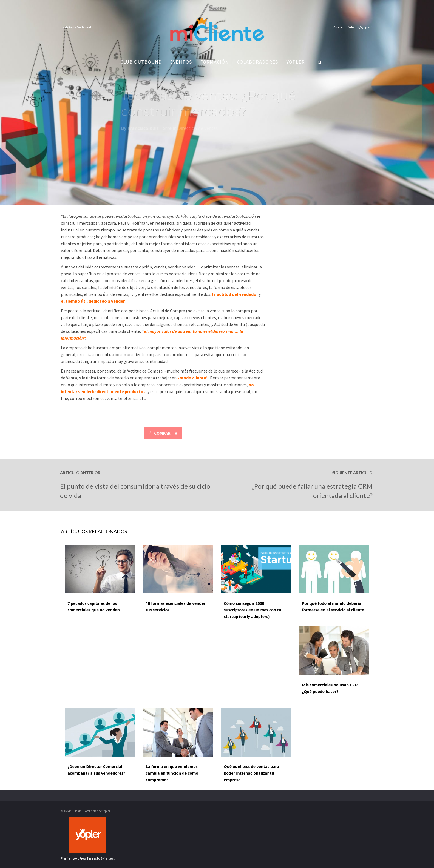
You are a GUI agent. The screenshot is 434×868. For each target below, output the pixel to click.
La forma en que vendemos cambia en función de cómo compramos (172, 773)
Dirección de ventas (198, 129)
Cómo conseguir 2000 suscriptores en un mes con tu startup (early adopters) (253, 610)
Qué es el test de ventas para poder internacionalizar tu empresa (252, 773)
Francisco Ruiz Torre (150, 129)
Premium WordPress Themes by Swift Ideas (88, 858)
